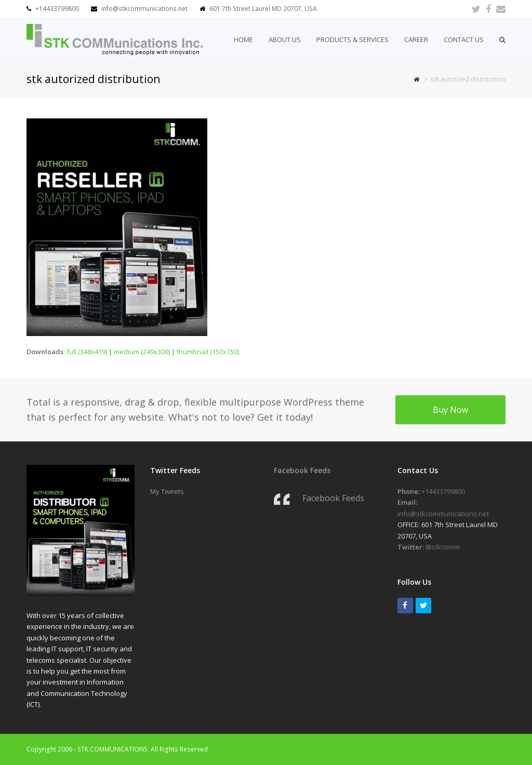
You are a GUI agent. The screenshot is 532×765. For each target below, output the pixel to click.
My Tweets (167, 491)
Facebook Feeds (302, 470)
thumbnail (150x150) (208, 352)
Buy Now (450, 410)
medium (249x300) (142, 352)
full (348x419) (87, 352)
